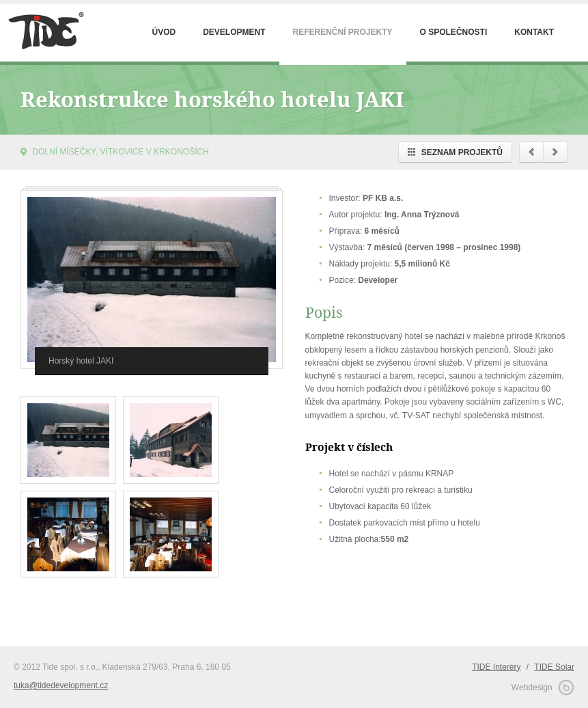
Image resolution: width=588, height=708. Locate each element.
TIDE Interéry (496, 667)
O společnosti (454, 32)
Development (234, 32)
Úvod (164, 32)
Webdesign (543, 687)
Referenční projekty (343, 32)
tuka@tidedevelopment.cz (61, 685)
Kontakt (534, 32)
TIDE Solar (554, 667)
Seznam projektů (455, 152)
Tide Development (44, 32)
